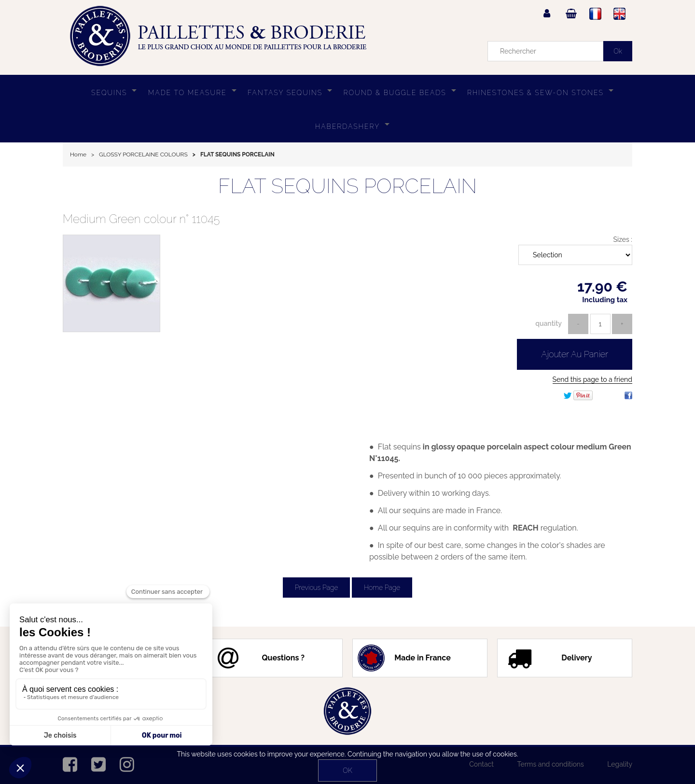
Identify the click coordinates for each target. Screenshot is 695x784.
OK (347, 770)
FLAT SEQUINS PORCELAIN (347, 186)
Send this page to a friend (592, 379)
